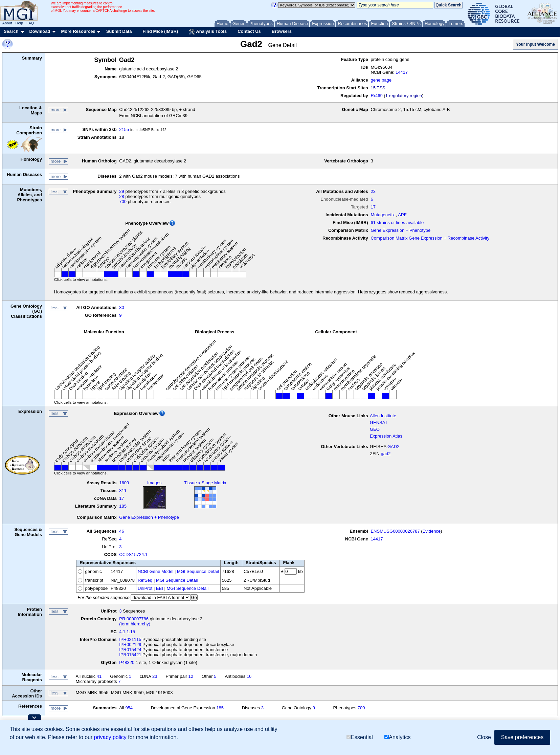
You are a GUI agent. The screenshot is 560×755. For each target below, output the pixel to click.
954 (129, 708)
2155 (124, 129)
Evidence (432, 531)
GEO (375, 429)
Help (19, 23)
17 (373, 207)
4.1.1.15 (127, 632)
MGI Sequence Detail (198, 571)
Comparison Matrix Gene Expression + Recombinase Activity (430, 238)
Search (11, 31)
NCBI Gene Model (156, 571)
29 (121, 191)
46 (121, 531)
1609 (124, 483)
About (7, 23)
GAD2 (393, 447)
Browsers (282, 31)
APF (402, 215)
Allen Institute (383, 416)
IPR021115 (130, 639)
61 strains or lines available (397, 223)
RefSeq (145, 580)
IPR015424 (130, 650)
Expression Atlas (386, 436)
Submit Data (119, 31)
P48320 (127, 662)
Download (40, 31)
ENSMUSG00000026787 (395, 531)
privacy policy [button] (110, 737)
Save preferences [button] (522, 737)
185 (123, 506)
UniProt (145, 588)
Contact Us (249, 31)
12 (191, 676)
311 (123, 491)
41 (99, 676)
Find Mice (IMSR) (160, 31)
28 (121, 196)
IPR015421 (130, 655)
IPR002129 (130, 645)
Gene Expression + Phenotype (400, 230)
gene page (381, 80)
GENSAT (379, 423)
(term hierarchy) (135, 624)
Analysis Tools (208, 32)
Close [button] (484, 737)
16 (249, 676)
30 (121, 307)
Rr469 (376, 96)
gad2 (386, 454)
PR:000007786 (134, 619)
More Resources (78, 31)
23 (373, 191)
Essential (360, 737)
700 (123, 202)
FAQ (30, 23)
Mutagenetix (383, 215)
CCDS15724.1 (133, 554)
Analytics (397, 737)
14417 (402, 72)
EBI (160, 588)
